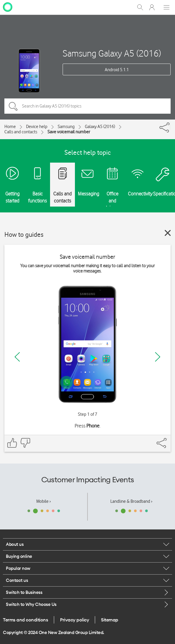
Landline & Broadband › (131, 501)
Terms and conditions (25, 620)
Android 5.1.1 (117, 70)
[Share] (170, 126)
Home (10, 127)
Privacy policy (74, 620)
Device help (37, 127)
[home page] (8, 7)
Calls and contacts (21, 132)
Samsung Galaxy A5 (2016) (112, 53)
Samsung (66, 127)
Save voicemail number (69, 132)
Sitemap (110, 620)
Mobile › (44, 501)
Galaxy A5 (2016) (100, 127)
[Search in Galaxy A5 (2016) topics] (88, 106)
